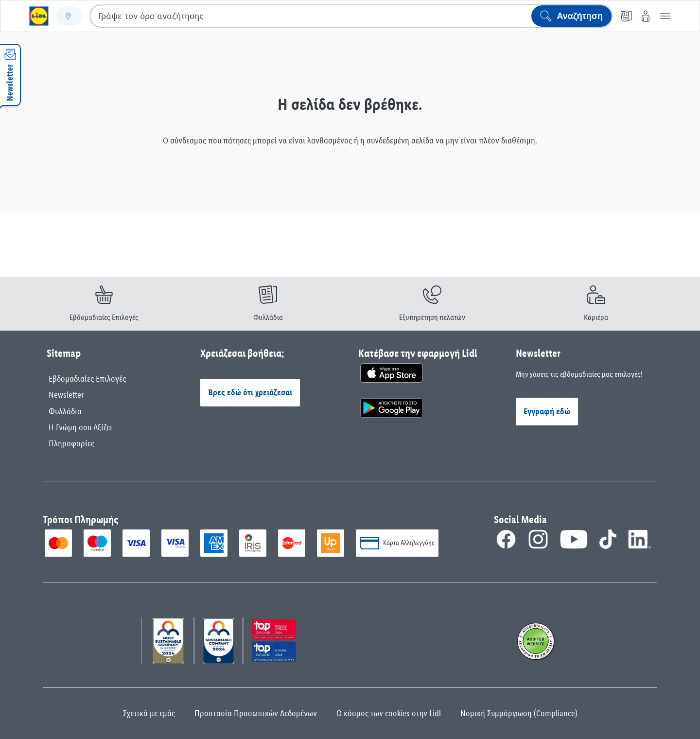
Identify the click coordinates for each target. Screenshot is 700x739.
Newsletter (66, 395)
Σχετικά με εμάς (149, 713)
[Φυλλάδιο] (626, 16)
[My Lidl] (646, 16)
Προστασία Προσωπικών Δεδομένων (256, 713)
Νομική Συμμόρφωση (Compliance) (519, 713)
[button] (665, 16)
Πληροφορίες (71, 443)
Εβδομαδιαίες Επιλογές (87, 379)
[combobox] (351, 16)
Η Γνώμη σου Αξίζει (80, 427)
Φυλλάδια (65, 411)
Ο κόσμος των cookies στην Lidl (389, 713)
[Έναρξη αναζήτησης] (571, 16)
